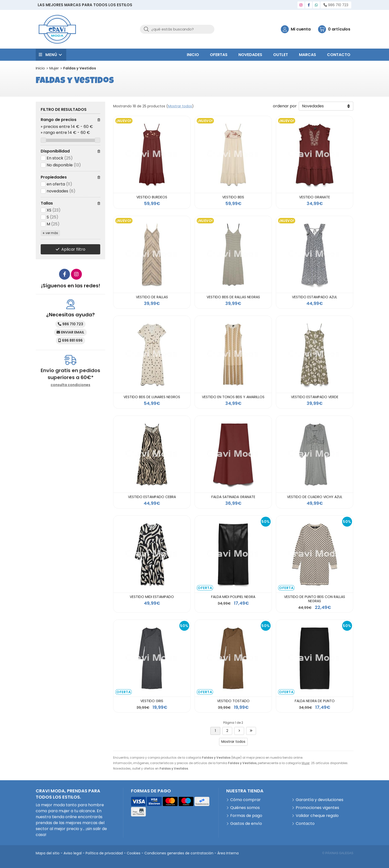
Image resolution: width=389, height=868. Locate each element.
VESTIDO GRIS (152, 701)
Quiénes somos (245, 808)
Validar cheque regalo (317, 816)
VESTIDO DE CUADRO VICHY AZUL (315, 497)
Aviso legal (73, 853)
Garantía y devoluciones (320, 800)
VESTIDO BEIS (233, 197)
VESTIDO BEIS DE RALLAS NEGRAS (233, 297)
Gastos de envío (246, 823)
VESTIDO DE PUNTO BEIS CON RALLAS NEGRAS (315, 599)
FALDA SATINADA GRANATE (233, 497)
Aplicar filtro (73, 249)
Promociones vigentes (317, 808)
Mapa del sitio (48, 853)
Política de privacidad (104, 853)
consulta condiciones (70, 385)
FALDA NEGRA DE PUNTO (315, 701)
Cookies (134, 853)
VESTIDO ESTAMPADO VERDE (315, 397)
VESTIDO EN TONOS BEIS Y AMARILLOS (233, 397)
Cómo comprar (245, 800)
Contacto (305, 823)
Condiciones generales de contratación (179, 853)
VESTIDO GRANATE (315, 197)
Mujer (306, 763)
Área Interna (228, 853)
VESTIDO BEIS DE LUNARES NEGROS (152, 397)
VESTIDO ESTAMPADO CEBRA (152, 497)
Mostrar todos (180, 106)
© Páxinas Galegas (338, 853)
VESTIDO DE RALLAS (152, 297)
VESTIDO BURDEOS (152, 197)
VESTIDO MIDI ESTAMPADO (152, 597)
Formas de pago (246, 816)
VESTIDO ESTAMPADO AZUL (315, 297)
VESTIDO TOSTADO (233, 701)
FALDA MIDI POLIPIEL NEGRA (233, 597)
